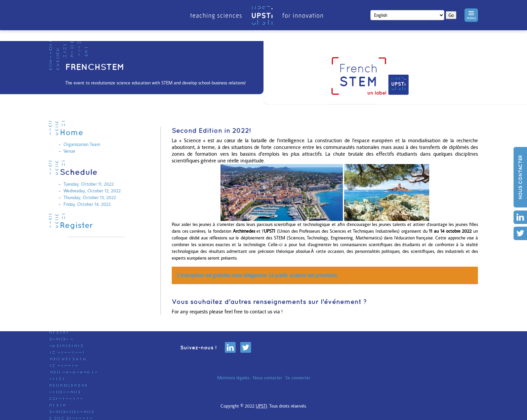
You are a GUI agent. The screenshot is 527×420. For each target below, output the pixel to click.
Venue (69, 151)
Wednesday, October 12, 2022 (92, 191)
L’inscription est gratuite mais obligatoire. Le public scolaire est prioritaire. (258, 275)
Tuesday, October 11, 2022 (89, 184)
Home (72, 132)
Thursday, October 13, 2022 (90, 197)
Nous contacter (520, 177)
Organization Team (82, 144)
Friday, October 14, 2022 (87, 204)
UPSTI (261, 406)
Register (76, 225)
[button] (471, 15)
